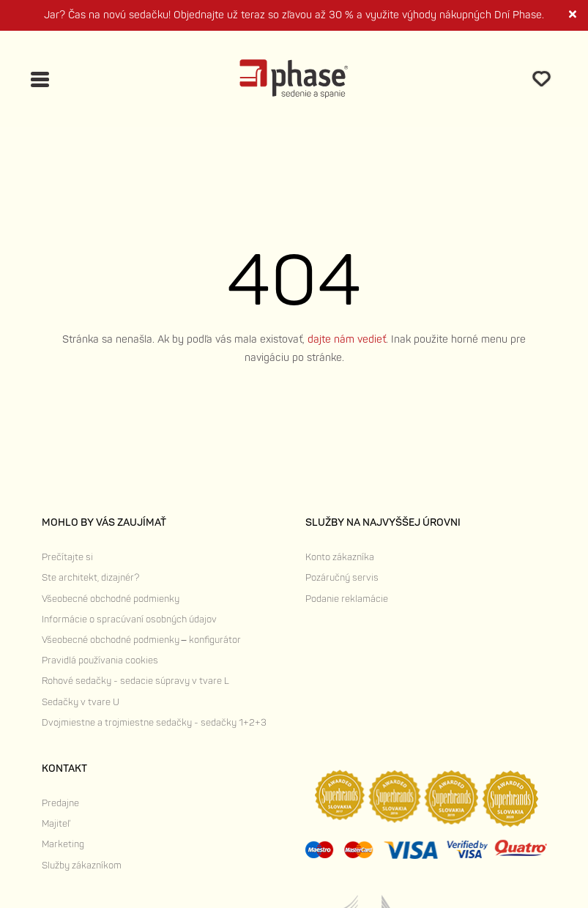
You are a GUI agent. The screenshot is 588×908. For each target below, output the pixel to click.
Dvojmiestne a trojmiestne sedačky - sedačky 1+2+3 (154, 723)
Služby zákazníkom (82, 866)
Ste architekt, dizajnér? (90, 578)
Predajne (60, 803)
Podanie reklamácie (347, 599)
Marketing (63, 844)
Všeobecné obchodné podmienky (111, 599)
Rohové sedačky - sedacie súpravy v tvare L (135, 681)
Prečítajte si (67, 557)
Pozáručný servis (342, 578)
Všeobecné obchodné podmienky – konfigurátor (141, 640)
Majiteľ (56, 824)
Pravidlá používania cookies (100, 660)
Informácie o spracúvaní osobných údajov (129, 619)
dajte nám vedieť (347, 339)
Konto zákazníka (340, 557)
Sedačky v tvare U (81, 702)
